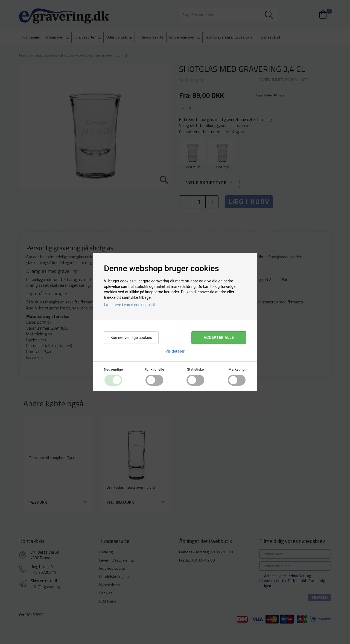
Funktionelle (154, 369)
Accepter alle (219, 338)
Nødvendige (113, 369)
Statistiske (196, 369)
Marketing (237, 369)
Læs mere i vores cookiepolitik (130, 305)
